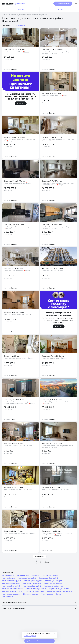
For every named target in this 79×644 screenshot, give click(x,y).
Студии (59, 594)
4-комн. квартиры (8, 575)
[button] (39, 603)
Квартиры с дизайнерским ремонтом (60, 591)
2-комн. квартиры (23, 575)
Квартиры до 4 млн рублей (11, 583)
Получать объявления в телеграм (39, 641)
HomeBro (8, 4)
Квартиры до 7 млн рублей (11, 586)
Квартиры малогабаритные (54, 586)
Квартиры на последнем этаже (13, 589)
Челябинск (12, 15)
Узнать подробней (30, 636)
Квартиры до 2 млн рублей (33, 581)
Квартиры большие (9, 578)
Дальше (48, 562)
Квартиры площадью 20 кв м (12, 591)
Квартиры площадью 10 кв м (36, 589)
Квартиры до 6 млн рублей (53, 583)
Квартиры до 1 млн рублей (27, 578)
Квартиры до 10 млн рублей (49, 578)
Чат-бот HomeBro (63, 4)
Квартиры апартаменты (50, 575)
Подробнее (21, 103)
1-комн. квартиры (47, 594)
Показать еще (40, 556)
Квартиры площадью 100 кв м (59, 589)
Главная (5, 15)
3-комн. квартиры (8, 597)
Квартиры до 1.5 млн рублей (12, 581)
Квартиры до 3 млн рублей (54, 581)
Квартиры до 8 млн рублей (32, 586)
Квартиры (35, 575)
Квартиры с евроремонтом (11, 594)
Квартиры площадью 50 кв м (34, 591)
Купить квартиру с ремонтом (27, 15)
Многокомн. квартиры (31, 594)
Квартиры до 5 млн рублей (32, 583)
